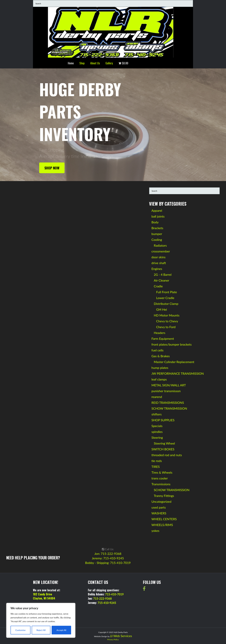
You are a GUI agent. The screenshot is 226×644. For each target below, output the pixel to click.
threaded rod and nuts (167, 455)
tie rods (157, 461)
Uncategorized (161, 501)
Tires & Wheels (162, 472)
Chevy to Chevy (167, 321)
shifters (157, 414)
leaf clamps (159, 379)
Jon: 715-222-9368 (108, 554)
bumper (157, 234)
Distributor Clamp (166, 304)
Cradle (158, 286)
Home (71, 63)
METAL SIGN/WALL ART (169, 385)
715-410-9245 (107, 603)
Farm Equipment (163, 339)
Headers (160, 333)
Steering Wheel (164, 443)
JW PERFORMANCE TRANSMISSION (178, 373)
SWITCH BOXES (163, 449)
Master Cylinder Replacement (174, 362)
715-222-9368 (102, 599)
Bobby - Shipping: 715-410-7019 (108, 563)
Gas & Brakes (161, 356)
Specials (157, 426)
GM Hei (162, 309)
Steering (157, 437)
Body (155, 222)
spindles (157, 432)
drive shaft (159, 263)
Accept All (61, 630)
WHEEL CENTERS (164, 519)
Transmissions (161, 484)
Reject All (41, 630)
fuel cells (157, 350)
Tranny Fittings (164, 496)
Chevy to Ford (166, 327)
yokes (155, 531)
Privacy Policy (113, 640)
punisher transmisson (166, 391)
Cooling (157, 240)
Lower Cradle (165, 298)
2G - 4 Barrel (163, 274)
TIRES (156, 467)
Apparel (157, 210)
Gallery (109, 63)
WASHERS (159, 513)
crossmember (161, 251)
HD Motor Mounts (167, 315)
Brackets (157, 228)
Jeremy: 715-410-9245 (108, 558)
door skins (158, 257)
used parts (159, 507)
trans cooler (160, 478)
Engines (157, 269)
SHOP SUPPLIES (163, 420)
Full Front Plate (167, 292)
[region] (41, 620)
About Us (95, 63)
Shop (82, 63)
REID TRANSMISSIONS (168, 403)
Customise (20, 630)
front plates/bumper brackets (172, 344)
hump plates (160, 368)
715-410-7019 (114, 594)
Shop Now (52, 168)
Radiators (160, 245)
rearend (157, 397)
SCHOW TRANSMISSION (169, 408)
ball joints (158, 216)
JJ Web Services (121, 636)
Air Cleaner (161, 280)
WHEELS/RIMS (162, 525)
